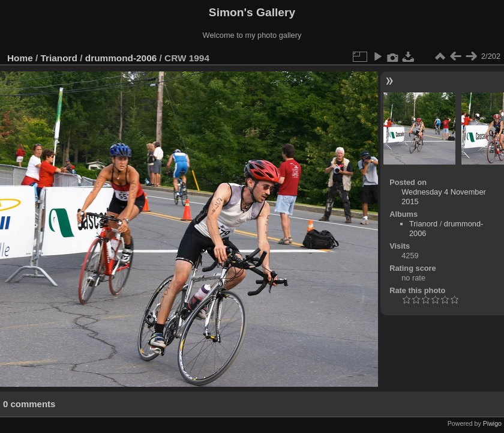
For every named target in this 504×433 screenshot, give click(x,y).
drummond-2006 (121, 58)
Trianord (59, 58)
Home (20, 58)
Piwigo (492, 423)
